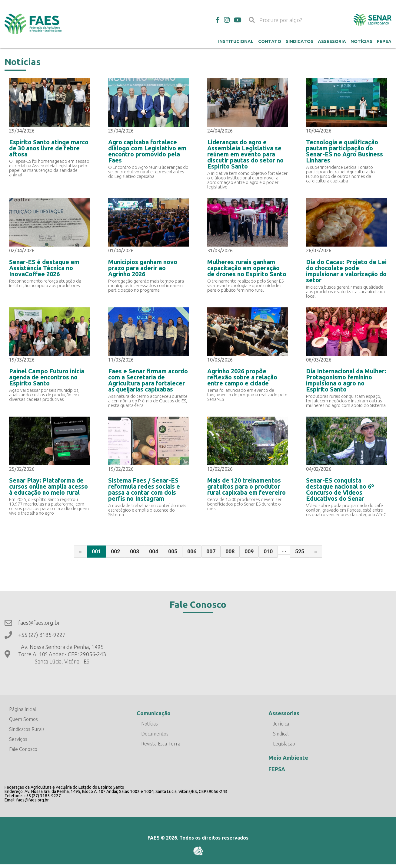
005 (173, 551)
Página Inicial (23, 709)
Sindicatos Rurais (27, 729)
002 (115, 551)
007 (211, 551)
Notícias (361, 41)
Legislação (284, 744)
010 (268, 551)
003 (135, 551)
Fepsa (384, 41)
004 (154, 551)
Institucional (236, 41)
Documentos (155, 734)
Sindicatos (299, 41)
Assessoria (332, 41)
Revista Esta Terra (161, 744)
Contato (270, 41)
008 (230, 551)
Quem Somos (23, 719)
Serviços (18, 739)
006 (192, 551)
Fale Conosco (23, 749)
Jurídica (281, 724)
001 (96, 551)
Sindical (281, 734)
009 (249, 551)
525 (300, 551)
